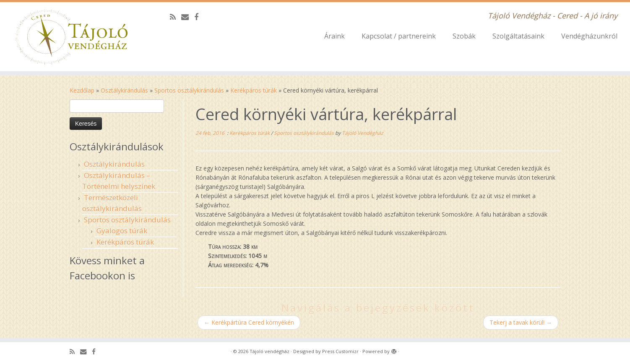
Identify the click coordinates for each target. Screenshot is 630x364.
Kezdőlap (82, 90)
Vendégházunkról (589, 36)
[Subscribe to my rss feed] (176, 17)
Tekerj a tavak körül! (521, 322)
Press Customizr (340, 351)
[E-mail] (188, 17)
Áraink (335, 36)
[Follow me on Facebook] (199, 17)
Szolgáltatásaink (518, 36)
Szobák (464, 36)
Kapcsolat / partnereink (399, 36)
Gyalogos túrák (122, 231)
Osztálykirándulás (124, 90)
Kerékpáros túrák (254, 90)
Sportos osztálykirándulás (189, 90)
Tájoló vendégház (269, 351)
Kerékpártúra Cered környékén (249, 322)
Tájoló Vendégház (363, 133)
